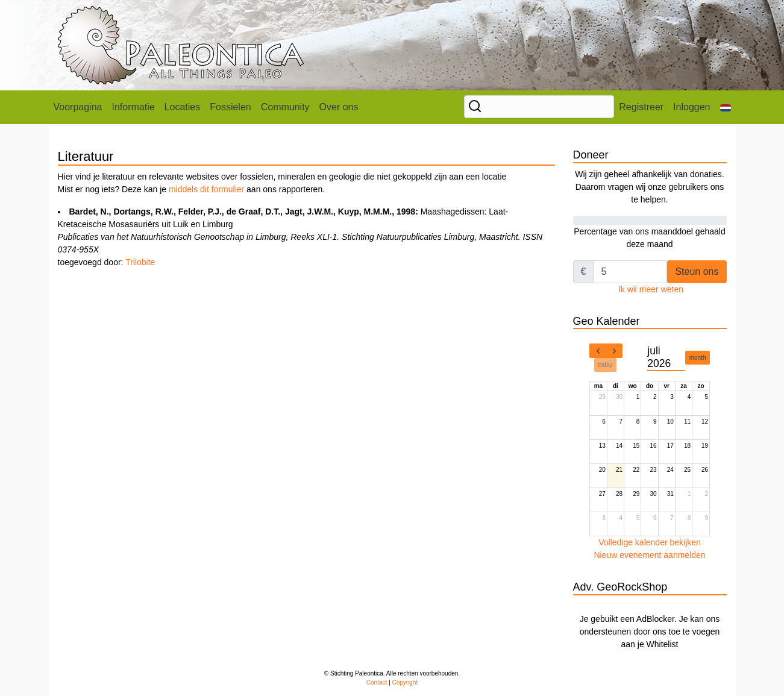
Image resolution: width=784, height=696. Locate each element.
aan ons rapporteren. (284, 189)
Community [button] (285, 107)
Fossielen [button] (230, 107)
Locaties (183, 107)
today (605, 365)
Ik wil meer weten (651, 289)
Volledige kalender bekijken (650, 542)
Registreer (641, 107)
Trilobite (140, 262)
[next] (614, 351)
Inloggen (691, 107)
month (698, 358)
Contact (377, 682)
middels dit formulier (206, 189)
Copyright (405, 682)
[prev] (598, 351)
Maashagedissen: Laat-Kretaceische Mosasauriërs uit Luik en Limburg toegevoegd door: (300, 237)
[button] (726, 107)
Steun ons (697, 271)
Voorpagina (78, 107)
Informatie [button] (133, 107)
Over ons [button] (339, 107)
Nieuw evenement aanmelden (649, 555)
